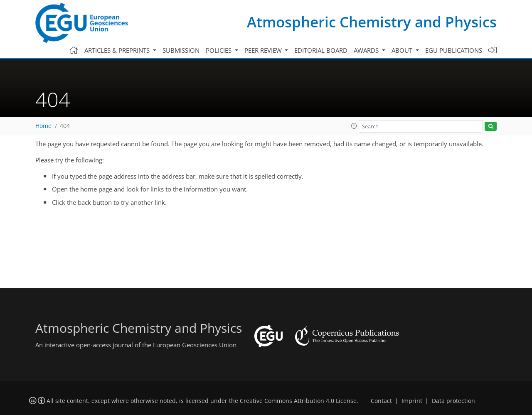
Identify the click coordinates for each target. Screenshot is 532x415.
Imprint (412, 401)
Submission (181, 50)
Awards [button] (367, 50)
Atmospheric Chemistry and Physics (372, 22)
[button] (354, 126)
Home (43, 126)
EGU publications (454, 50)
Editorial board (321, 50)
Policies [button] (219, 50)
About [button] (403, 50)
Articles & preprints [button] (118, 50)
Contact (381, 401)
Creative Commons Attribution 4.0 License (298, 401)
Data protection (453, 401)
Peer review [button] (264, 50)
